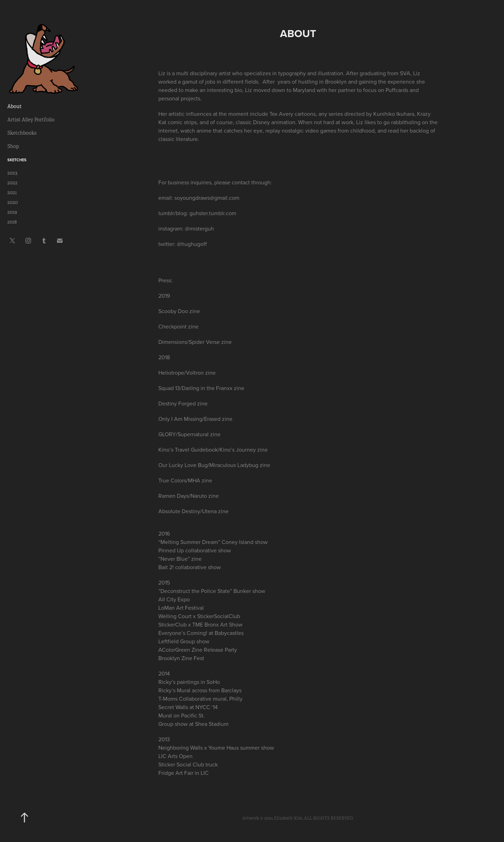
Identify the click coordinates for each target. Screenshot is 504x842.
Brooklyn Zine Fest (181, 658)
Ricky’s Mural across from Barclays (200, 690)
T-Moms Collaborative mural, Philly (200, 699)
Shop (13, 146)
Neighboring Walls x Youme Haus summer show (216, 748)
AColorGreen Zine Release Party (198, 650)
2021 (12, 192)
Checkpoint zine (178, 326)
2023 (12, 173)
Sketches (17, 160)
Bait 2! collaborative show (190, 567)
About (15, 106)
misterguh (202, 228)
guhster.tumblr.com (213, 213)
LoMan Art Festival (181, 608)
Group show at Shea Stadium (193, 724)
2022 (12, 183)
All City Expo (174, 599)
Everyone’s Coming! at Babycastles (201, 633)
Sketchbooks (22, 133)
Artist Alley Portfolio (31, 120)
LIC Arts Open (175, 756)
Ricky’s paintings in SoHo (189, 682)
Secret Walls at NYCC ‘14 (188, 707)
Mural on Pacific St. (182, 715)
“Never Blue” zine (180, 559)
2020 (13, 202)
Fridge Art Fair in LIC (183, 773)
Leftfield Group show (185, 641)
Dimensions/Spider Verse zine (195, 342)
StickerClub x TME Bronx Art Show (200, 624)
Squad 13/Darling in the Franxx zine (201, 388)
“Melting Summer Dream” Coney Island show (213, 542)
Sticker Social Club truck (188, 764)
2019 (12, 212)
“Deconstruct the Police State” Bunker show (212, 591)
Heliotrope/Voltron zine (187, 373)
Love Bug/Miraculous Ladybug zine (227, 465)
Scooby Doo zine (179, 311)
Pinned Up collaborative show (195, 550)
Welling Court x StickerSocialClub (199, 616)
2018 (12, 222)
